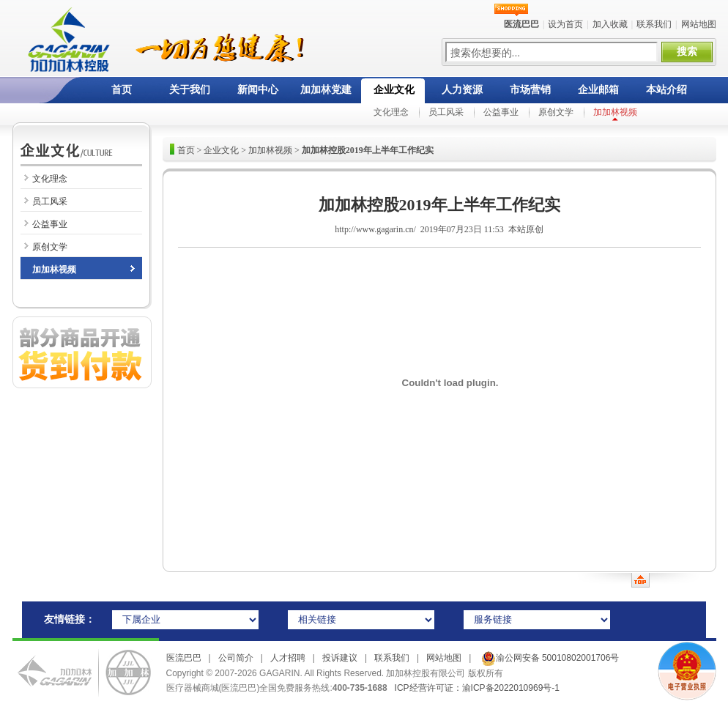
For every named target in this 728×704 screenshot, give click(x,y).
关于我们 (190, 90)
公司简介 (236, 658)
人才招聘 (288, 658)
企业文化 (394, 90)
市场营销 (530, 90)
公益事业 (501, 112)
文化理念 (391, 112)
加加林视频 (615, 112)
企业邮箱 (598, 90)
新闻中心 (258, 90)
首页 (122, 90)
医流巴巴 (184, 658)
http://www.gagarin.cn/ (375, 229)
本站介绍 (666, 90)
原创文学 (556, 112)
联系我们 (654, 24)
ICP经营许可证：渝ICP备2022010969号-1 (477, 688)
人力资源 (462, 90)
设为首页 (565, 24)
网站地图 (699, 24)
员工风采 (446, 112)
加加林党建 (326, 90)
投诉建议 (340, 658)
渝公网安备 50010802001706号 (549, 658)
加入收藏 (610, 24)
